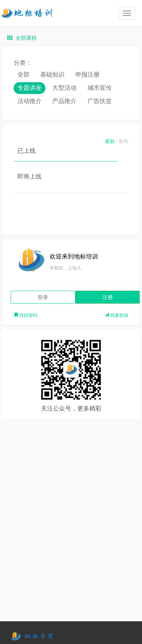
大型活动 (64, 88)
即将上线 (30, 176)
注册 (108, 297)
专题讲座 (30, 88)
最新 (110, 141)
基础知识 (52, 74)
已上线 (27, 151)
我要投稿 (116, 315)
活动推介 (30, 101)
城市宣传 (100, 88)
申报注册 (87, 74)
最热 (123, 141)
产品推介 (64, 101)
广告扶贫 (100, 101)
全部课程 (22, 38)
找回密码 (26, 315)
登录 (43, 297)
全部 (23, 74)
